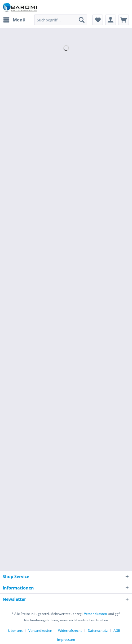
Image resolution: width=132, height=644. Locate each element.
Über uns (15, 631)
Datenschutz (98, 631)
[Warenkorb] (124, 20)
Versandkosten (96, 614)
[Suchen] (82, 20)
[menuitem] (14, 20)
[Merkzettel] (98, 20)
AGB (117, 631)
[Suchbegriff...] (61, 20)
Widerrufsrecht (70, 631)
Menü (14, 19)
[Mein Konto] (111, 20)
